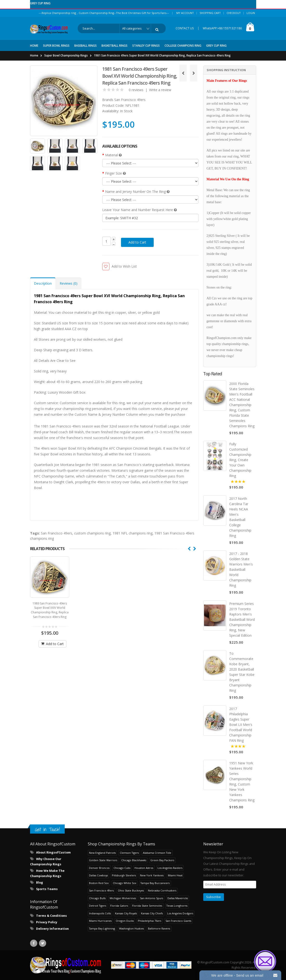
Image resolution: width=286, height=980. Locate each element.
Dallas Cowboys (98, 875)
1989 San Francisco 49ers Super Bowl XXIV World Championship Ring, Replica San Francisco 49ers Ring (50, 608)
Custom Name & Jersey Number (100, 414)
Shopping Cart (210, 13)
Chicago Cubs (122, 868)
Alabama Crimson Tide (157, 853)
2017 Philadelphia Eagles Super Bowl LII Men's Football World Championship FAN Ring (241, 725)
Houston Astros (144, 868)
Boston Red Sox (99, 883)
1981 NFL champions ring (133, 533)
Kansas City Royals (126, 913)
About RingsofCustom (53, 852)
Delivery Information (52, 929)
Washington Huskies (131, 928)
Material (113, 155)
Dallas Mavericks (178, 898)
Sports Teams (47, 889)
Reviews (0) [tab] (69, 283)
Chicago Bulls (97, 898)
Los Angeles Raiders (170, 868)
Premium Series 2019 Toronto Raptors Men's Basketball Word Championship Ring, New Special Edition (242, 619)
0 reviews (136, 90)
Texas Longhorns (177, 906)
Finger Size (115, 173)
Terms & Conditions (51, 916)
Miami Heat (175, 875)
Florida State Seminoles (147, 906)
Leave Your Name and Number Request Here (140, 210)
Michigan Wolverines (123, 898)
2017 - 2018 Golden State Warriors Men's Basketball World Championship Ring (241, 570)
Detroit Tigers (98, 906)
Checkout (234, 13)
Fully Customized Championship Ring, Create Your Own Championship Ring (240, 460)
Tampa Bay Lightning (102, 928)
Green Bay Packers (162, 860)
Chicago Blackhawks (134, 860)
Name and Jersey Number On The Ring (137, 192)
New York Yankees (152, 875)
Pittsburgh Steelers (124, 875)
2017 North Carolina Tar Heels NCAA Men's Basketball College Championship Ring (240, 517)
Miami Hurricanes (100, 921)
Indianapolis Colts (100, 913)
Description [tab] (43, 283)
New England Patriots (102, 853)
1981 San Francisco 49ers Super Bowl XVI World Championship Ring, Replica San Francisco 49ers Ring (162, 55)
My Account (185, 13)
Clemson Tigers (129, 853)
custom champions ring (92, 533)
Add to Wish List (124, 266)
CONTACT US (185, 28)
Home (34, 55)
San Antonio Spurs (152, 898)
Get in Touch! (47, 829)
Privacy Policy (47, 922)
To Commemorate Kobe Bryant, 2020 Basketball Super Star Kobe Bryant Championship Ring (242, 672)
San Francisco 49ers (130, 100)
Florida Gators (119, 906)
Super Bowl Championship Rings (66, 55)
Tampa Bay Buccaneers (155, 883)
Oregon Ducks (125, 921)
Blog (40, 883)
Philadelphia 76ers (149, 921)
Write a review (160, 90)
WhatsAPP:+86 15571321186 (222, 28)
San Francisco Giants (178, 921)
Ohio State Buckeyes (131, 890)
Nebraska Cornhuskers (162, 890)
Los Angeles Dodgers (180, 913)
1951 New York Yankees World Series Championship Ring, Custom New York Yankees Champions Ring (242, 782)
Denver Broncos (99, 868)
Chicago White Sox (125, 883)
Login (251, 13)
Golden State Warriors (103, 860)
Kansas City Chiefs (152, 913)
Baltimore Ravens (159, 928)
